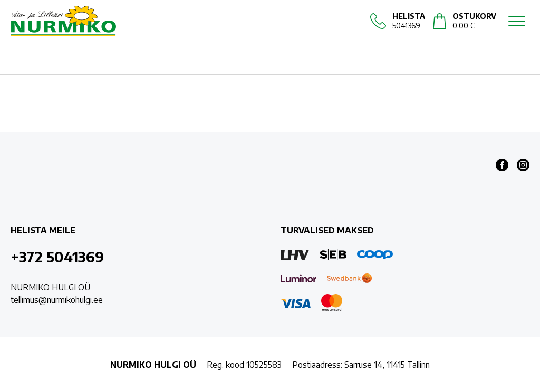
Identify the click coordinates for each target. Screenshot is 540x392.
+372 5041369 (57, 257)
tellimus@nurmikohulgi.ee (57, 300)
